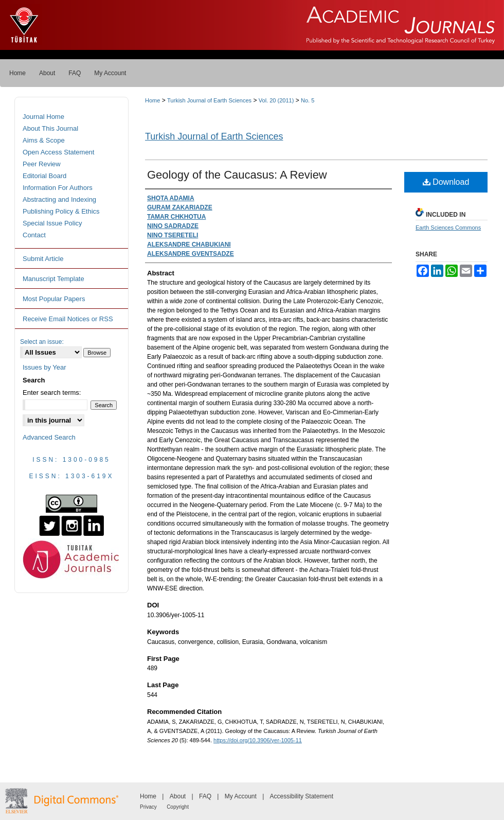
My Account (241, 796)
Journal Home (43, 117)
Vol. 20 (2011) (276, 100)
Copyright (178, 807)
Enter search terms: (52, 392)
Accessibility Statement (302, 796)
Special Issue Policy (52, 223)
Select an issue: (42, 342)
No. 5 (308, 100)
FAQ (205, 796)
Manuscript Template (53, 279)
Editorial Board (44, 176)
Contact (34, 235)
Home (152, 100)
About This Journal (50, 128)
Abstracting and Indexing (59, 199)
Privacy (148, 807)
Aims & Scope (44, 140)
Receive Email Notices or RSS (68, 319)
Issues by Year (44, 367)
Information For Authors (58, 188)
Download (446, 182)
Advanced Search (49, 437)
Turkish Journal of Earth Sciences (209, 100)
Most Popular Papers (54, 299)
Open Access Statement (58, 152)
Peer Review (42, 164)
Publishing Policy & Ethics (61, 211)
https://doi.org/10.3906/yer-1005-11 (258, 740)
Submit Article (43, 259)
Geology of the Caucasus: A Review (237, 175)
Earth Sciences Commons (448, 228)
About (178, 796)
